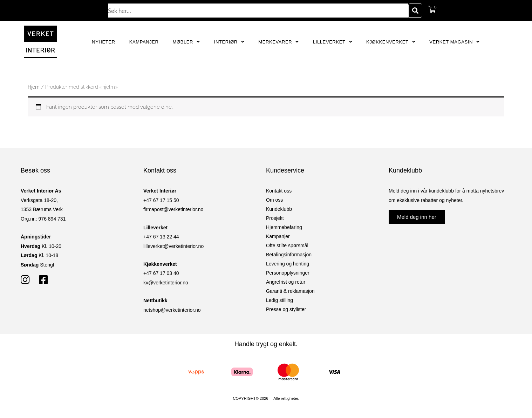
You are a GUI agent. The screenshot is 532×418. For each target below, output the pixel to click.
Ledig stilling (279, 300)
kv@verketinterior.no (166, 283)
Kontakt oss (279, 191)
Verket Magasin (454, 42)
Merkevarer (279, 42)
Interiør (229, 42)
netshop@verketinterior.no (172, 310)
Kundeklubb (279, 209)
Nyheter (103, 42)
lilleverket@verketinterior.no (173, 246)
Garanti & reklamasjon (290, 291)
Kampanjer (144, 42)
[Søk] (415, 11)
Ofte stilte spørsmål (287, 245)
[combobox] (258, 11)
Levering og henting (288, 264)
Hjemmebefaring (284, 227)
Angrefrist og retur (286, 282)
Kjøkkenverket (391, 42)
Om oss (274, 200)
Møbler (186, 42)
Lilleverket (333, 42)
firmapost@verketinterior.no (173, 209)
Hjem (34, 87)
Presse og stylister (286, 309)
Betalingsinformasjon (289, 255)
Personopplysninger (288, 273)
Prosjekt (275, 218)
